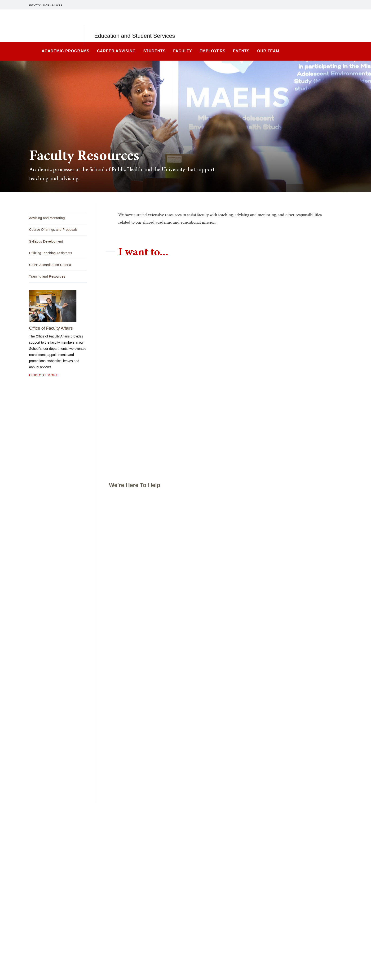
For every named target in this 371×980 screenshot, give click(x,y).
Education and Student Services (135, 25)
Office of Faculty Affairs (51, 328)
